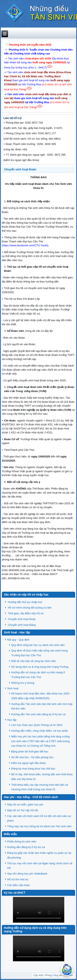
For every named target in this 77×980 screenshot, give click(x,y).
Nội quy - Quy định (18, 640)
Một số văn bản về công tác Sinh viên (34, 661)
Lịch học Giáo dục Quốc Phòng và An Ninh (37, 725)
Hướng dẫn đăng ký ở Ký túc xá (26, 847)
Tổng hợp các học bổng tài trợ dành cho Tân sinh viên (39, 826)
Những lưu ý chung (23, 683)
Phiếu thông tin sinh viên (22, 842)
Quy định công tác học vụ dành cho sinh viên (38, 645)
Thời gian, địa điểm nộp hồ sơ (26, 613)
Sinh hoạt (13, 688)
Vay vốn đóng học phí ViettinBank (27, 874)
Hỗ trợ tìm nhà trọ (18, 879)
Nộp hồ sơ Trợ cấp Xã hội (23, 810)
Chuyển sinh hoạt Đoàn (20, 169)
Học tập (12, 720)
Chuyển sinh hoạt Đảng (22, 625)
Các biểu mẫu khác (19, 885)
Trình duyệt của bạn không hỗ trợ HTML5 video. (39, 910)
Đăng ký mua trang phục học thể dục (33, 769)
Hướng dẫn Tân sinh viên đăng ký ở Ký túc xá (38, 714)
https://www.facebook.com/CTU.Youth (25, 245)
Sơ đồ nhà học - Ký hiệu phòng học (32, 757)
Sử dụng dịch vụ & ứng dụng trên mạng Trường (40, 667)
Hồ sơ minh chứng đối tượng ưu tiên (30, 608)
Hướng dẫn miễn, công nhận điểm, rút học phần (40, 731)
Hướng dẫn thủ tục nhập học (25, 602)
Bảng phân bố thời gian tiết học (30, 751)
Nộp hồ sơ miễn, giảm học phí (25, 805)
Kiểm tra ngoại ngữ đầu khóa (28, 763)
